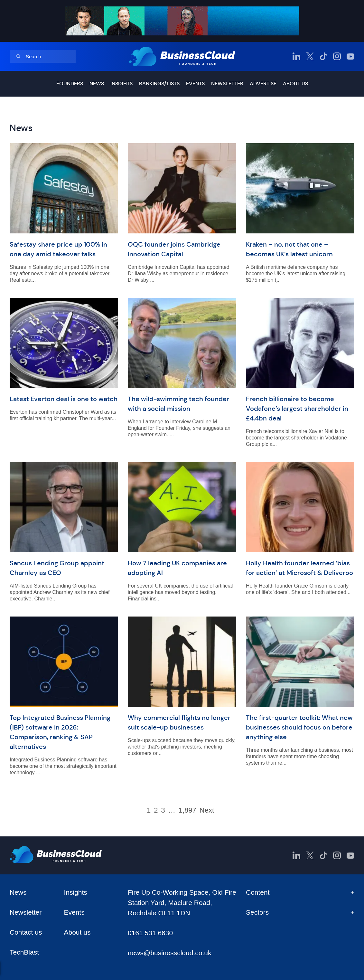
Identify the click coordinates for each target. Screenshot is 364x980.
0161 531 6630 (150, 933)
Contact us (26, 932)
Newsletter (227, 84)
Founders (70, 84)
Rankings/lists (159, 84)
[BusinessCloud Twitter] (310, 56)
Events (195, 84)
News (97, 84)
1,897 (187, 810)
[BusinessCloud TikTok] (323, 56)
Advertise (263, 84)
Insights (121, 84)
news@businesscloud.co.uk (169, 953)
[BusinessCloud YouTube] (350, 56)
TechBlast (24, 952)
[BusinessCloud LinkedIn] (296, 56)
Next (207, 810)
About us (295, 84)
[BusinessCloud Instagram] (337, 56)
